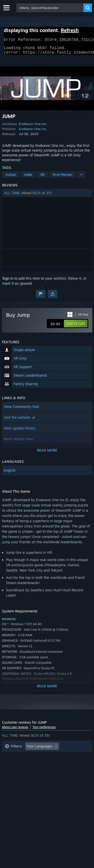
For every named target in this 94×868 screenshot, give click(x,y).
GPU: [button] (67, 772)
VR (42, 178)
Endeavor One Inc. (33, 127)
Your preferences (44, 730)
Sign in (8, 281)
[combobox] (50, 8)
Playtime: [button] (13, 764)
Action (11, 178)
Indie (28, 178)
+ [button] (81, 178)
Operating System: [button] (20, 772)
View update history (20, 431)
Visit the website (20, 420)
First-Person (62, 178)
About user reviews (15, 730)
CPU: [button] (49, 772)
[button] (47, 196)
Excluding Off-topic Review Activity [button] (34, 757)
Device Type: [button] (15, 779)
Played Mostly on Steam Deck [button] (54, 764)
